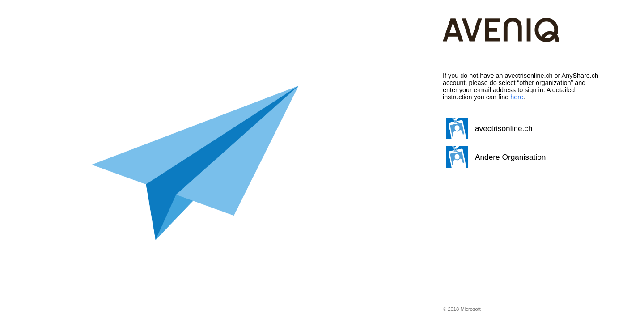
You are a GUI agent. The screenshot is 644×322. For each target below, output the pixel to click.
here (517, 97)
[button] (521, 128)
